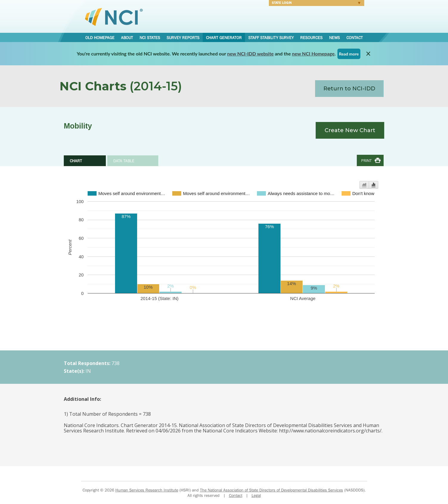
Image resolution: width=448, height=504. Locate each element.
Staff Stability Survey (271, 38)
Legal (256, 495)
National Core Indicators (114, 17)
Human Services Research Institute (147, 490)
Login (315, 4)
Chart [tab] (76, 161)
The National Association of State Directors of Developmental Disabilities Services (272, 490)
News (334, 38)
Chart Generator (224, 38)
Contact (355, 38)
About (127, 38)
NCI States (150, 38)
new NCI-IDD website (250, 54)
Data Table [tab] (124, 161)
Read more (349, 54)
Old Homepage (100, 38)
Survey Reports (183, 38)
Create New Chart (350, 130)
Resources (311, 38)
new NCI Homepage (313, 54)
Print (366, 160)
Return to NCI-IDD (349, 89)
